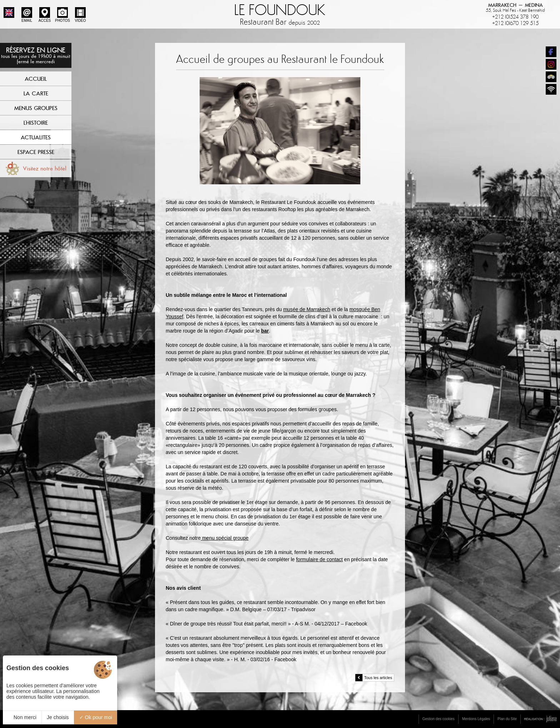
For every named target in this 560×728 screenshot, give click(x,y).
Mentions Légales (476, 719)
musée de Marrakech (307, 309)
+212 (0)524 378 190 (515, 17)
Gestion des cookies (439, 719)
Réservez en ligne (36, 55)
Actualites (36, 137)
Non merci (22, 717)
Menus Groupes (36, 108)
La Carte (36, 93)
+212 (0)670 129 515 (515, 23)
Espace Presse (36, 152)
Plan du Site (507, 719)
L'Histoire (36, 123)
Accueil (36, 79)
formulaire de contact (319, 559)
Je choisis (58, 717)
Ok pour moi (96, 717)
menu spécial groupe (225, 538)
